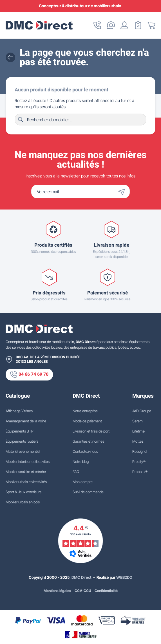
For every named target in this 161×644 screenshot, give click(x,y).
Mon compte (83, 482)
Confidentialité (106, 591)
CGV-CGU (83, 591)
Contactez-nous (85, 451)
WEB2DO (124, 577)
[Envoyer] (123, 192)
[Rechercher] (80, 120)
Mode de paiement (87, 421)
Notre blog (81, 461)
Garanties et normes (88, 441)
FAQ (76, 472)
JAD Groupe (142, 411)
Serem (137, 421)
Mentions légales (57, 591)
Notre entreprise (85, 411)
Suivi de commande (88, 492)
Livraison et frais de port (91, 431)
